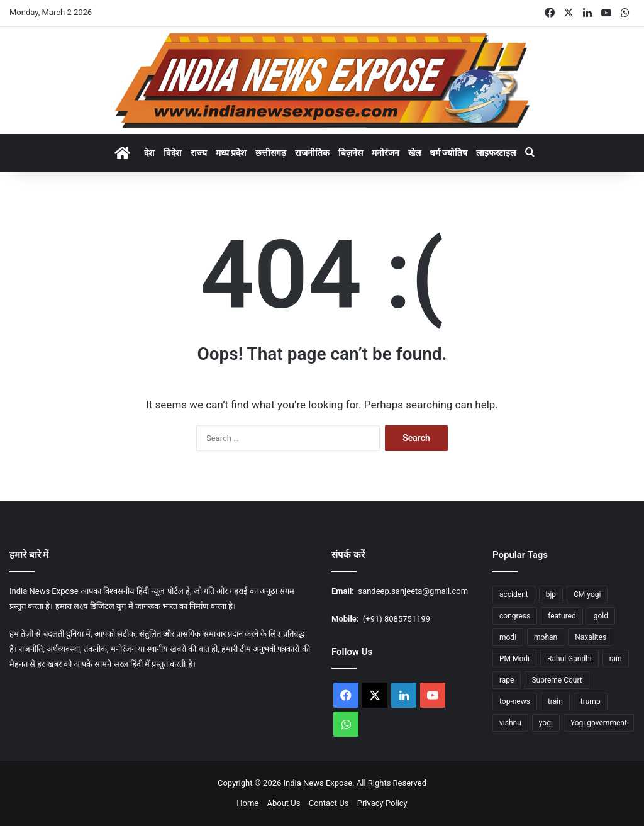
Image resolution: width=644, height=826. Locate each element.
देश (149, 153)
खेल (414, 153)
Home (247, 803)
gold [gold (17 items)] (601, 616)
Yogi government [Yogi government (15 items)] (599, 723)
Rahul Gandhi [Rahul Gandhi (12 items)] (569, 659)
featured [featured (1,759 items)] (562, 616)
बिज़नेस (351, 153)
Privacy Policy (382, 803)
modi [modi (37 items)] (508, 637)
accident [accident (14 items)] (514, 594)
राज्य (199, 153)
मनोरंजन (386, 153)
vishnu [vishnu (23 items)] (510, 723)
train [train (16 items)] (555, 701)
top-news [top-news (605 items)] (515, 701)
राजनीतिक (312, 153)
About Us (283, 803)
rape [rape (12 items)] (507, 680)
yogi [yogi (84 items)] (546, 723)
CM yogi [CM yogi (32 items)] (587, 594)
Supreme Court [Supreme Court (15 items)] (557, 680)
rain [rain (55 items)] (616, 659)
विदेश (173, 153)
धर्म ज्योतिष (448, 153)
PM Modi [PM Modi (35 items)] (514, 659)
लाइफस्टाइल (496, 153)
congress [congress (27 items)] (515, 616)
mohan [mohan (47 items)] (546, 637)
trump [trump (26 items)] (591, 701)
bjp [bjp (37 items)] (551, 594)
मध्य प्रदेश (231, 153)
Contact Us (329, 803)
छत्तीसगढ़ (271, 153)
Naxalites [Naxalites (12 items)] (591, 637)
